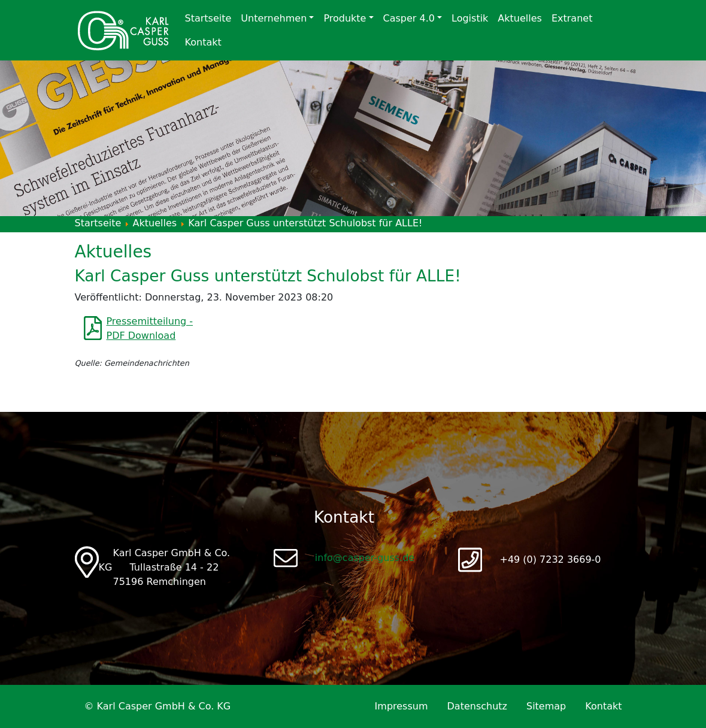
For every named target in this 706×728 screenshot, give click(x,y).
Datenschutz (477, 706)
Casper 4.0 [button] (409, 18)
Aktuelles (520, 18)
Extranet (572, 18)
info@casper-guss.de (365, 558)
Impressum (402, 706)
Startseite (208, 18)
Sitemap (546, 706)
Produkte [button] (345, 18)
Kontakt (203, 42)
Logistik (470, 18)
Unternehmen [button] (274, 18)
